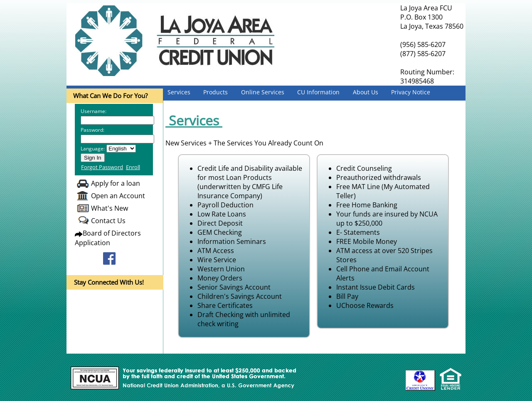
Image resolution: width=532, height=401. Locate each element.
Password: (92, 130)
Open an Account (118, 196)
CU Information (318, 92)
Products (216, 92)
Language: (93, 149)
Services (179, 92)
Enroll (133, 167)
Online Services (263, 92)
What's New (110, 208)
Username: (94, 111)
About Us (366, 92)
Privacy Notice (411, 92)
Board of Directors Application (108, 238)
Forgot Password (102, 167)
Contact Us (108, 221)
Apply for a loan (116, 183)
